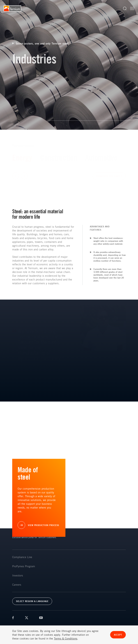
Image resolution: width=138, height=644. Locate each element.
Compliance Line (22, 557)
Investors (18, 575)
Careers (17, 585)
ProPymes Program (24, 566)
